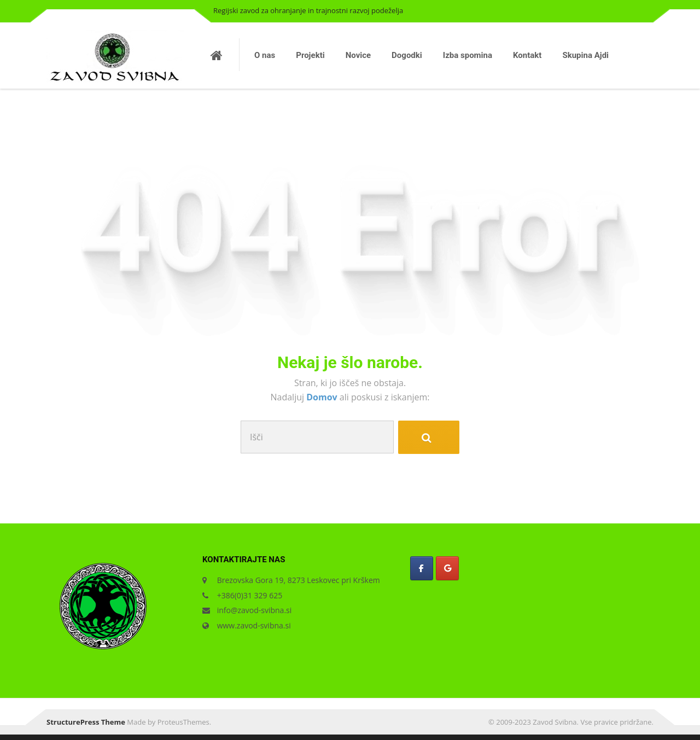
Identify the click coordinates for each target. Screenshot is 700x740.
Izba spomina (468, 55)
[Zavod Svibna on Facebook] (422, 568)
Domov (323, 397)
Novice (358, 55)
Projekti (310, 55)
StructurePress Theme (86, 722)
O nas (265, 55)
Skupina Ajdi (585, 55)
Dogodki (407, 55)
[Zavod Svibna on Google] (447, 568)
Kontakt (527, 55)
